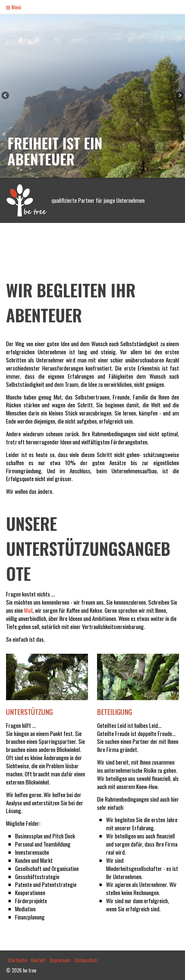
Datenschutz (86, 960)
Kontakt (38, 960)
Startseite (17, 960)
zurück (6, 96)
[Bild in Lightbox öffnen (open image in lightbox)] (47, 677)
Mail (28, 610)
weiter (179, 96)
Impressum (60, 960)
